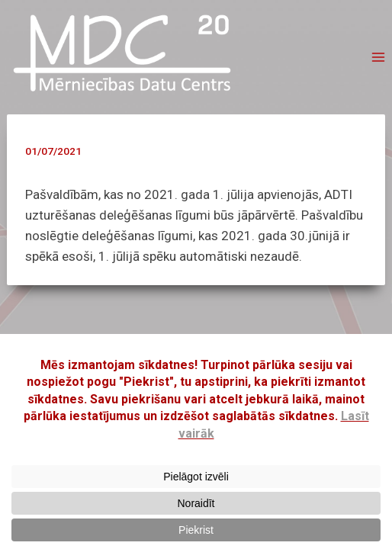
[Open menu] (378, 58)
